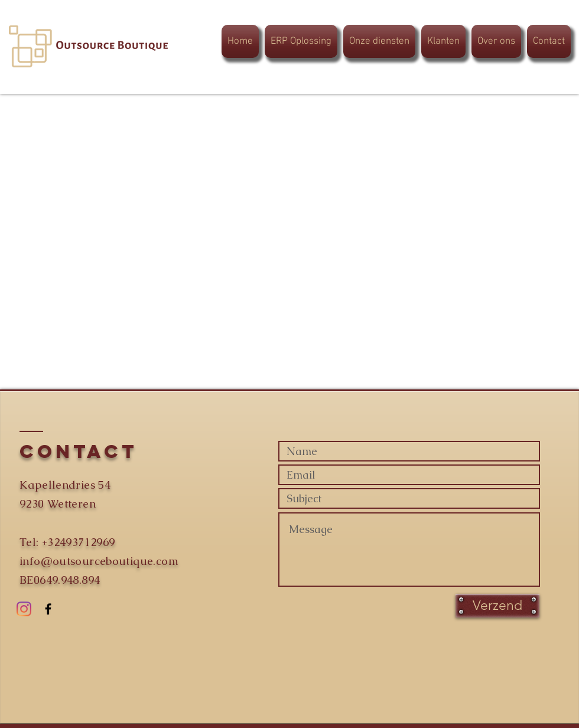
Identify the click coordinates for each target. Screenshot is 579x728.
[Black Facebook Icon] (48, 609)
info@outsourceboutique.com (99, 561)
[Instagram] (24, 609)
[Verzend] (497, 606)
